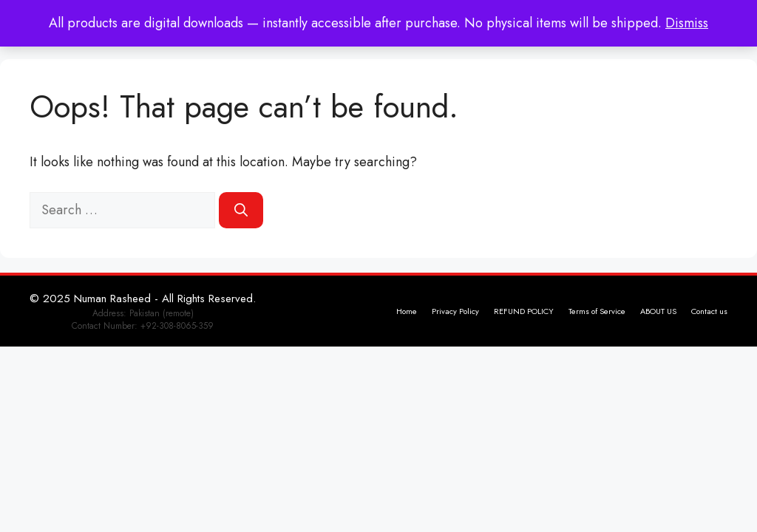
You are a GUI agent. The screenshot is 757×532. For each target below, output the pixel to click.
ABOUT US (658, 311)
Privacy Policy (455, 311)
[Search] (241, 210)
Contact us (709, 311)
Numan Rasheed (112, 299)
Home (407, 311)
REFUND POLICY (524, 311)
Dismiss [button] (687, 23)
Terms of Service (597, 311)
